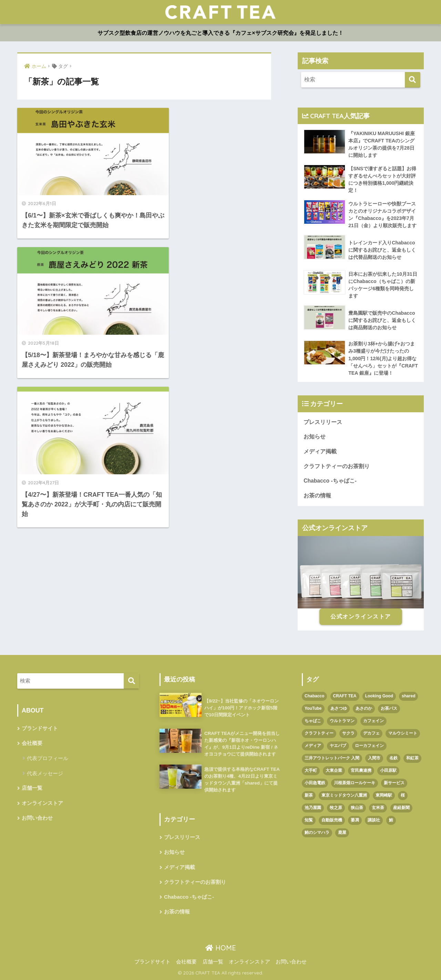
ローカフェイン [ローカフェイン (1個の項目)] (369, 746)
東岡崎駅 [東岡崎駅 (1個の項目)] (384, 795)
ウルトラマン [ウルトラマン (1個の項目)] (342, 721)
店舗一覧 (32, 788)
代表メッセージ (45, 773)
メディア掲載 (320, 451)
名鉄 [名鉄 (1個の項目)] (393, 758)
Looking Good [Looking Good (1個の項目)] (379, 696)
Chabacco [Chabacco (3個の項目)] (314, 696)
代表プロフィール (48, 758)
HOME (221, 948)
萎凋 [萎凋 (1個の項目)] (355, 820)
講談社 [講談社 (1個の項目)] (374, 820)
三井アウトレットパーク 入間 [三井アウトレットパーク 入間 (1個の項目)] (332, 758)
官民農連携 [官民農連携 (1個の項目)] (361, 770)
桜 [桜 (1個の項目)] (403, 795)
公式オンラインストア (361, 617)
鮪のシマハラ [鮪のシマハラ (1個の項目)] (317, 832)
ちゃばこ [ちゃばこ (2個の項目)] (313, 721)
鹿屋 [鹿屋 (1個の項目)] (342, 832)
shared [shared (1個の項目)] (408, 696)
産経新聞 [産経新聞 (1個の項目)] (401, 808)
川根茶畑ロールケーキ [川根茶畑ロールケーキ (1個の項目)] (355, 783)
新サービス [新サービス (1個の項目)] (394, 783)
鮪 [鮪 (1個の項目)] (391, 820)
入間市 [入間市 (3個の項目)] (374, 758)
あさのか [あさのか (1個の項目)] (364, 708)
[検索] (413, 80)
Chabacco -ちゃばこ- (330, 481)
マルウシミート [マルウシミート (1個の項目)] (403, 733)
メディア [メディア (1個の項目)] (313, 746)
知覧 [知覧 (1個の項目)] (309, 820)
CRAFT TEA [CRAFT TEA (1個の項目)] (345, 696)
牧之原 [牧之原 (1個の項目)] (336, 808)
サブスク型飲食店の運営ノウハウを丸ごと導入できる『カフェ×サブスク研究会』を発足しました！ (220, 33)
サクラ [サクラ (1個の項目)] (348, 733)
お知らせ (315, 437)
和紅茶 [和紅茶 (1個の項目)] (412, 758)
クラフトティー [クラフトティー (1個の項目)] (319, 733)
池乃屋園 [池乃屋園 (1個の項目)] (313, 808)
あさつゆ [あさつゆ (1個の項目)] (339, 708)
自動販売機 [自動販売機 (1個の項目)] (332, 820)
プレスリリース (323, 422)
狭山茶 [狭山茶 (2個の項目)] (357, 808)
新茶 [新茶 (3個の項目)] (309, 795)
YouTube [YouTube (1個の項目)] (313, 708)
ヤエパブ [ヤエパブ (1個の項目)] (338, 746)
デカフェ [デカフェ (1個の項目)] (371, 733)
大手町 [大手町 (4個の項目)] (311, 770)
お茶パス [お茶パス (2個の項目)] (389, 708)
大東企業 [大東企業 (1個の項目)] (334, 770)
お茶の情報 (317, 496)
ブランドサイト (40, 728)
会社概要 (32, 743)
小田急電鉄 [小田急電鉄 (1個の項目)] (315, 783)
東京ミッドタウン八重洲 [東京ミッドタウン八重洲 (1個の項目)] (344, 795)
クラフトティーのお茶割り (337, 466)
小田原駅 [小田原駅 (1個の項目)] (388, 770)
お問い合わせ (37, 818)
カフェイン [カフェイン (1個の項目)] (373, 721)
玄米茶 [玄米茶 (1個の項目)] (378, 808)
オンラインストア (42, 803)
